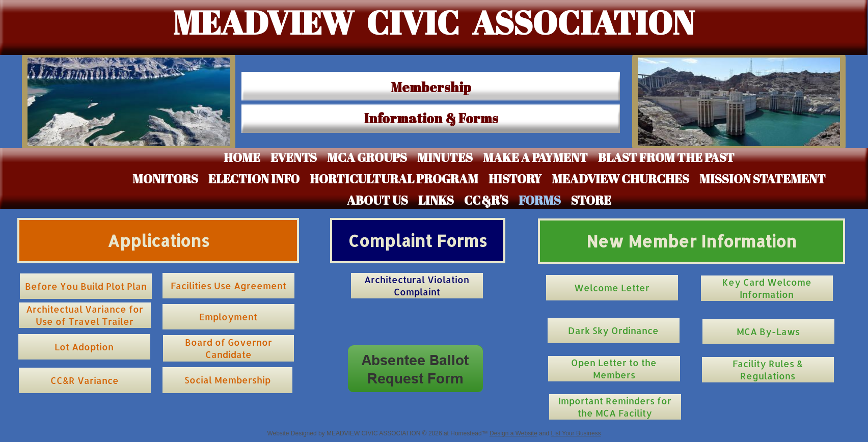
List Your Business (576, 433)
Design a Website (513, 433)
